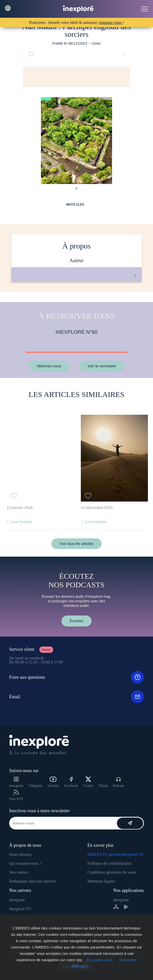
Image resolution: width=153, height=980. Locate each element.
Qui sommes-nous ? (25, 863)
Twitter (88, 782)
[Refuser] (80, 966)
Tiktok (103, 786)
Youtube (53, 782)
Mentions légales (101, 881)
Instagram (16, 782)
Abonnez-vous (49, 366)
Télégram (35, 786)
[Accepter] (128, 960)
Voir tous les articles (76, 544)
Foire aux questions (76, 677)
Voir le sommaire (102, 366)
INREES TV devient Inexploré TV (116, 854)
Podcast (118, 782)
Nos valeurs (19, 872)
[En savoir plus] (99, 960)
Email (76, 697)
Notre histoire (20, 854)
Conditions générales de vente (112, 872)
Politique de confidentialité (109, 863)
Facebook (71, 782)
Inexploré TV (20, 909)
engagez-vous (111, 22)
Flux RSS (16, 795)
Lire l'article (21, 522)
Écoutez (76, 621)
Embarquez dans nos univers (33, 881)
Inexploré (17, 900)
